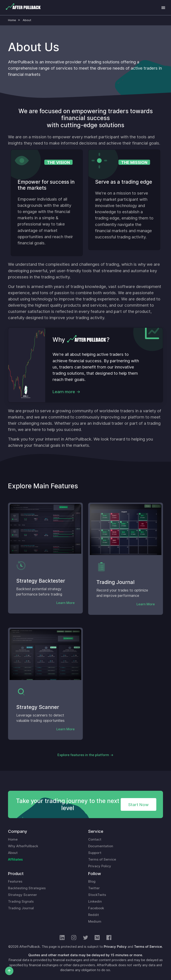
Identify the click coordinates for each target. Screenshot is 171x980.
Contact (95, 839)
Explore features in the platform (83, 755)
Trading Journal (21, 908)
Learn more (64, 392)
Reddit (94, 915)
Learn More (65, 603)
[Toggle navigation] (163, 8)
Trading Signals (21, 902)
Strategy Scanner (22, 895)
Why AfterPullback (23, 846)
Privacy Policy (100, 866)
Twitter (94, 888)
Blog (92, 881)
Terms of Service (102, 859)
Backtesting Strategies (27, 888)
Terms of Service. (148, 947)
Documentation (101, 846)
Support (95, 853)
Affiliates (15, 859)
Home (12, 20)
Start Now (138, 805)
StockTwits (97, 895)
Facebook (96, 908)
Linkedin (95, 902)
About (27, 20)
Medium (95, 922)
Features (15, 881)
